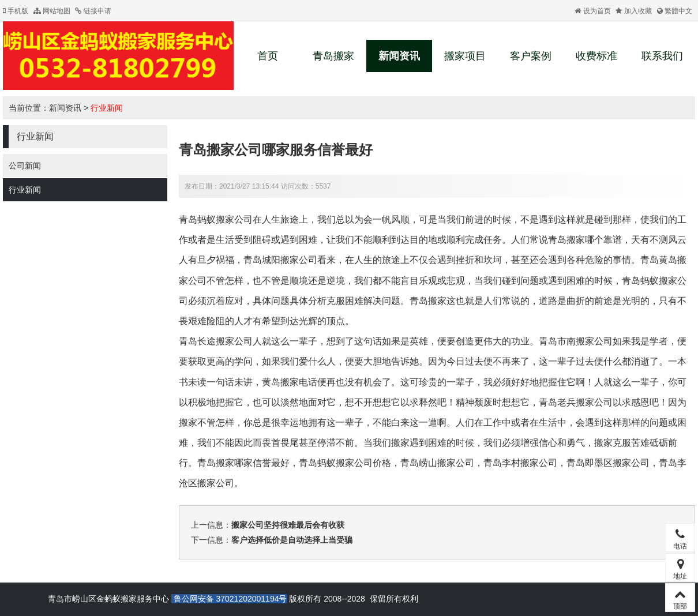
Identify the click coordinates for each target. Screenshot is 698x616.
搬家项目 (465, 56)
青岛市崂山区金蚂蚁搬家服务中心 (108, 599)
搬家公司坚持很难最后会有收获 (288, 525)
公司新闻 (25, 166)
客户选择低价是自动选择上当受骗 (292, 540)
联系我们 (662, 56)
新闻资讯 (399, 56)
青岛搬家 (333, 56)
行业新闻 (107, 108)
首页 (268, 56)
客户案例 (531, 56)
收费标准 (596, 56)
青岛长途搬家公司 (216, 341)
